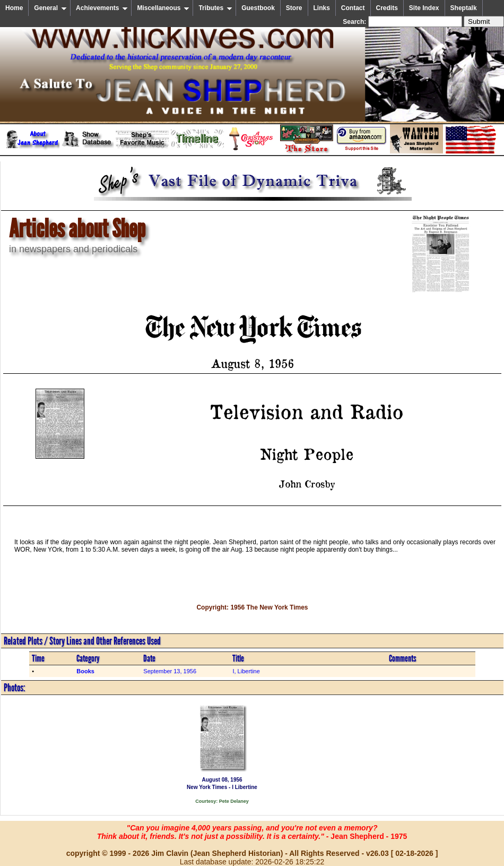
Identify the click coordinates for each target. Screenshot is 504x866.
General (50, 8)
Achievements (102, 8)
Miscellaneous (163, 8)
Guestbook (258, 8)
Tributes (215, 8)
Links (322, 8)
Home (14, 8)
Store (294, 8)
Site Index (424, 8)
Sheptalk (464, 8)
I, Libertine (246, 671)
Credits (387, 8)
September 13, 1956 (170, 671)
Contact (353, 8)
